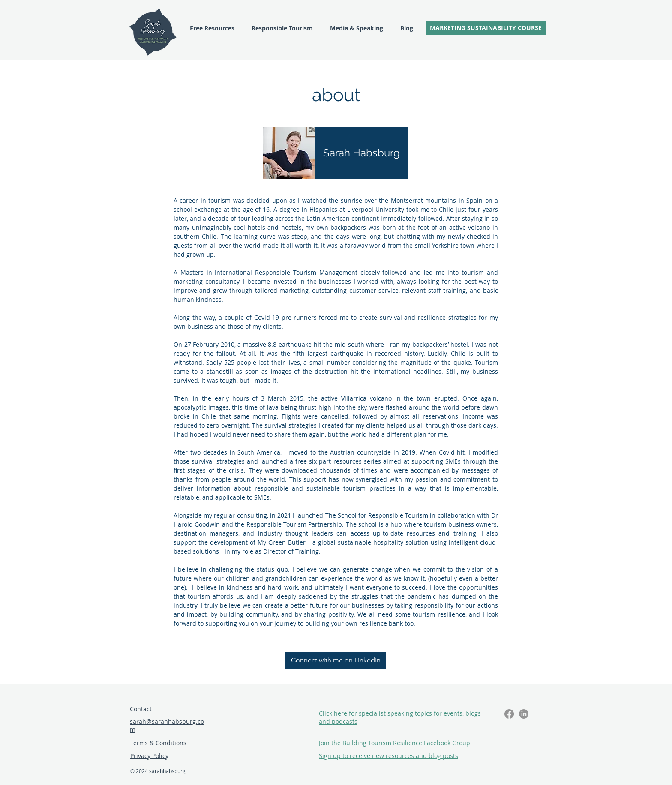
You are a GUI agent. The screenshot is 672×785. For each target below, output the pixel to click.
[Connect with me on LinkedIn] (336, 660)
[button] (388, 756)
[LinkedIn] (524, 714)
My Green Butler (282, 542)
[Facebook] (509, 714)
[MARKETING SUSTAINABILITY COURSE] (486, 28)
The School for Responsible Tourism (377, 515)
